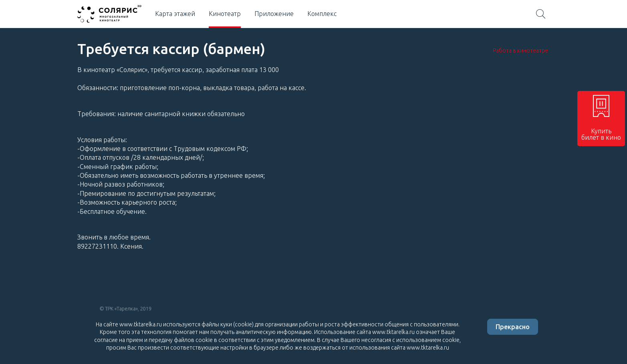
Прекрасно (513, 327)
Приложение (274, 14)
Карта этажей (175, 14)
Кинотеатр (225, 14)
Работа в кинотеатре (520, 50)
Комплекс (322, 14)
